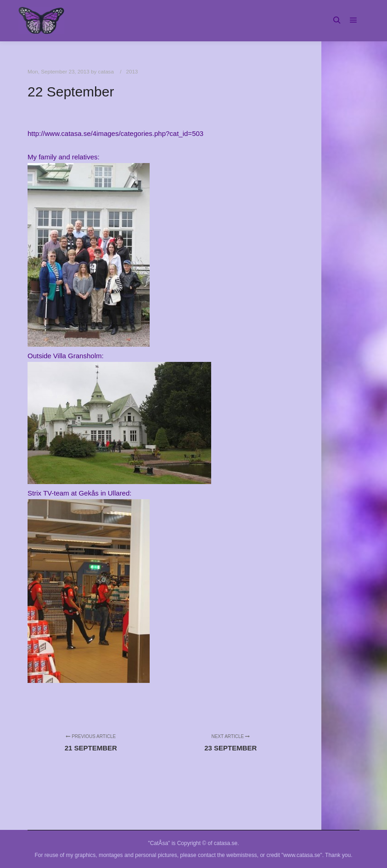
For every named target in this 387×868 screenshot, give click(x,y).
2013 (132, 71)
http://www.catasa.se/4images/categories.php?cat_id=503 (115, 133)
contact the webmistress (227, 855)
